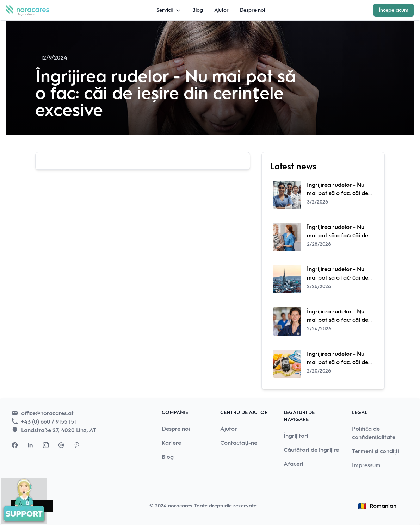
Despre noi (252, 10)
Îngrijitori (296, 436)
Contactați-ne (239, 443)
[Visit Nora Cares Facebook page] (15, 445)
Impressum (366, 465)
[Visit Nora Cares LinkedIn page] (30, 445)
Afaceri (294, 464)
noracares (180, 506)
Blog (198, 10)
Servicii (169, 10)
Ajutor (221, 10)
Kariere (171, 443)
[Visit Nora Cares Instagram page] (46, 445)
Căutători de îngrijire (311, 450)
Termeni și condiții (376, 451)
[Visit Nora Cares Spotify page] (61, 445)
